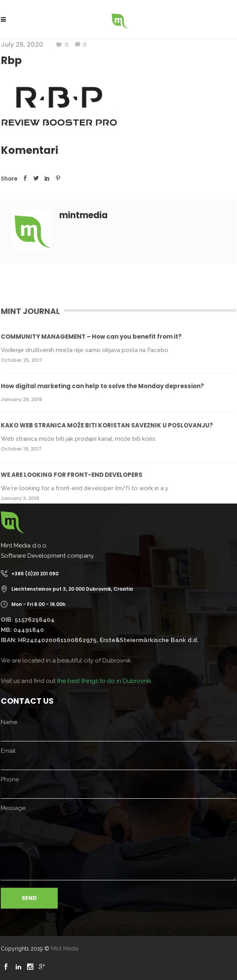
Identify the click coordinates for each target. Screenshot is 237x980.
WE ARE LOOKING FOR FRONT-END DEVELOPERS (72, 475)
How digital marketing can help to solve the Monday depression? (102, 386)
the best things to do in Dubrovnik (104, 681)
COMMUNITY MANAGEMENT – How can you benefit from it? (91, 337)
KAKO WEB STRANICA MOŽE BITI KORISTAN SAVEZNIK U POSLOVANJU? (107, 425)
